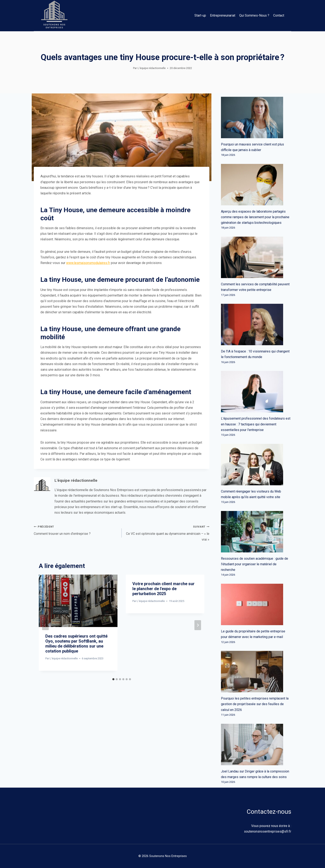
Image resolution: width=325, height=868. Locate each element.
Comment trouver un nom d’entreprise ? (76, 530)
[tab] (113, 679)
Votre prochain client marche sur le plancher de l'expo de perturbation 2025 (164, 589)
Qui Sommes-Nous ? (254, 15)
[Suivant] (198, 625)
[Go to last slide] (45, 625)
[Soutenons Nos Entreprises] (54, 16)
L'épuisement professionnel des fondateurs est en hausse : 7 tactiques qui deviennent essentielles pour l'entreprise (256, 424)
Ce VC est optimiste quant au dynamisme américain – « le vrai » (167, 532)
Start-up (200, 15)
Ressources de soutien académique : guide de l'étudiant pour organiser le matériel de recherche (255, 564)
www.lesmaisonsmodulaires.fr (88, 263)
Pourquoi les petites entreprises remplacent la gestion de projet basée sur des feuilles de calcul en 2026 (255, 704)
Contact (279, 15)
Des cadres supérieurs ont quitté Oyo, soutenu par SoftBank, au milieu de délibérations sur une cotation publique (76, 644)
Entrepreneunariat (223, 15)
